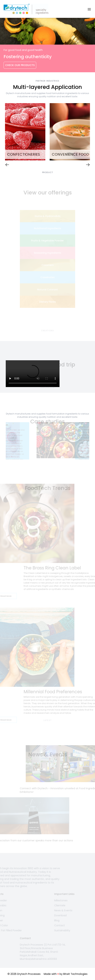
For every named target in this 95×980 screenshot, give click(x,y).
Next (92, 441)
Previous (3, 441)
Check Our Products (20, 65)
